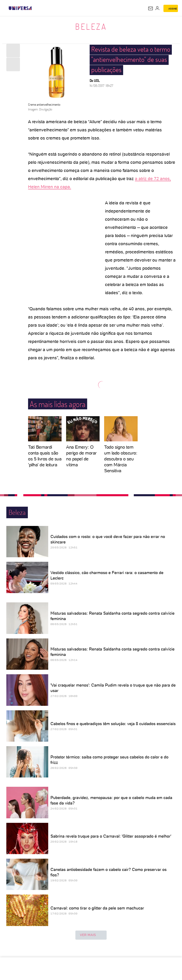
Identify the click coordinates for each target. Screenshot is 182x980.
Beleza (91, 27)
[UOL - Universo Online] (35, 8)
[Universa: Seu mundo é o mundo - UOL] (20, 8)
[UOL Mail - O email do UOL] (151, 8)
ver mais (91, 935)
